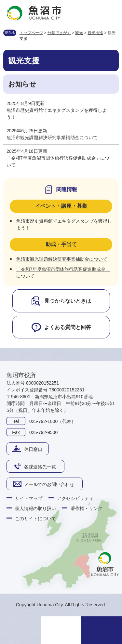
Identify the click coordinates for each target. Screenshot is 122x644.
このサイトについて (35, 519)
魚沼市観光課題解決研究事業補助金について (52, 138)
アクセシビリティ (75, 498)
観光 (79, 33)
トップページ (31, 33)
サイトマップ (29, 498)
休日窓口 (33, 449)
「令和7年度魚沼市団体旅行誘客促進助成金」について (58, 161)
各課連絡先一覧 (40, 467)
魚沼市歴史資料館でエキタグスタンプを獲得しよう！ (57, 114)
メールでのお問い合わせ (49, 484)
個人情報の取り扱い (35, 508)
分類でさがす (59, 33)
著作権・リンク (87, 508)
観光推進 (95, 33)
